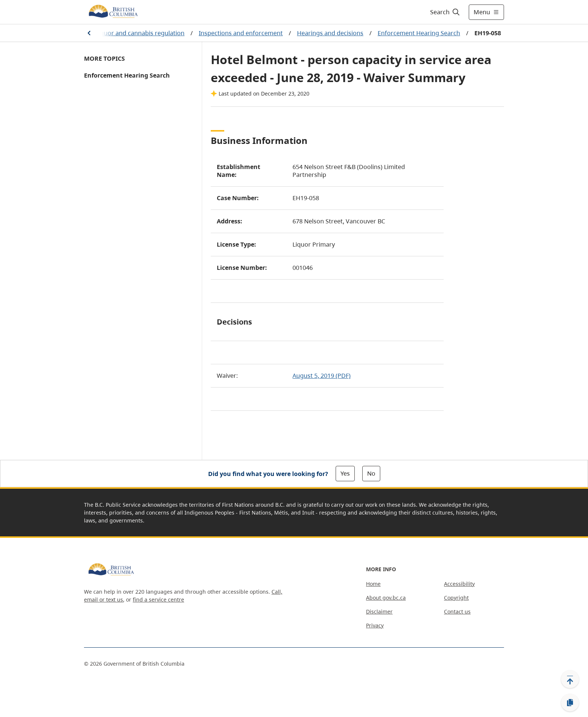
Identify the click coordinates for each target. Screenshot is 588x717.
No (371, 473)
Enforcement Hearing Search (419, 33)
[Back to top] (570, 679)
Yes (345, 473)
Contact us (457, 611)
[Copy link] (570, 703)
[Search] (445, 12)
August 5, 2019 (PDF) (322, 376)
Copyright (456, 598)
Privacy (375, 625)
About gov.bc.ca (386, 598)
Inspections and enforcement (241, 33)
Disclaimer (379, 611)
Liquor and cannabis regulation (140, 33)
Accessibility (459, 584)
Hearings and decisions (330, 33)
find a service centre (158, 599)
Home (373, 584)
